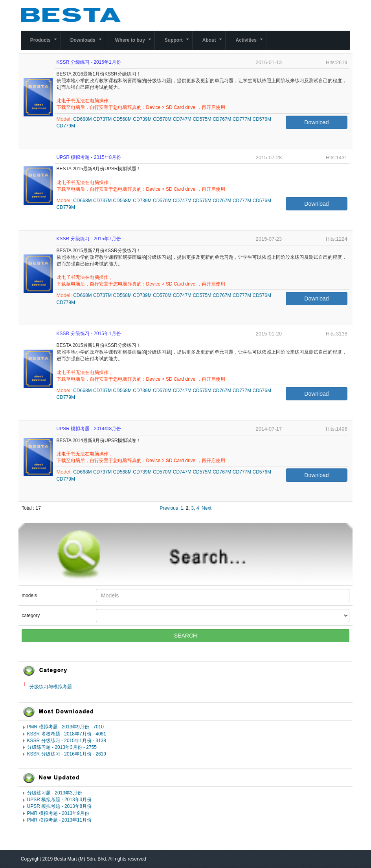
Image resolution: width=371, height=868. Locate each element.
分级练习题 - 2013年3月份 (55, 793)
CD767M (222, 119)
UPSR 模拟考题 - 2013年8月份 (60, 806)
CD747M (182, 119)
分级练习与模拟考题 (51, 687)
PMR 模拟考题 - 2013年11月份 (60, 820)
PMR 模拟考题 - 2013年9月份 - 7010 (65, 727)
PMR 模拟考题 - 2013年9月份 (58, 813)
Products (45, 43)
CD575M (202, 119)
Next (207, 508)
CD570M (162, 119)
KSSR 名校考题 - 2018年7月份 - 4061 (67, 734)
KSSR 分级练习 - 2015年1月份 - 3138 (67, 741)
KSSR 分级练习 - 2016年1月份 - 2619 (67, 754)
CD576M (262, 119)
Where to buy (135, 43)
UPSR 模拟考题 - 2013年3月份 (60, 800)
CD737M (102, 119)
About (214, 43)
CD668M (82, 119)
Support (178, 43)
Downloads (88, 43)
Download (316, 122)
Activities (251, 43)
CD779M (66, 126)
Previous (169, 508)
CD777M (242, 119)
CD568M (122, 119)
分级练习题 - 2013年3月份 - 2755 (62, 747)
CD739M (142, 119)
